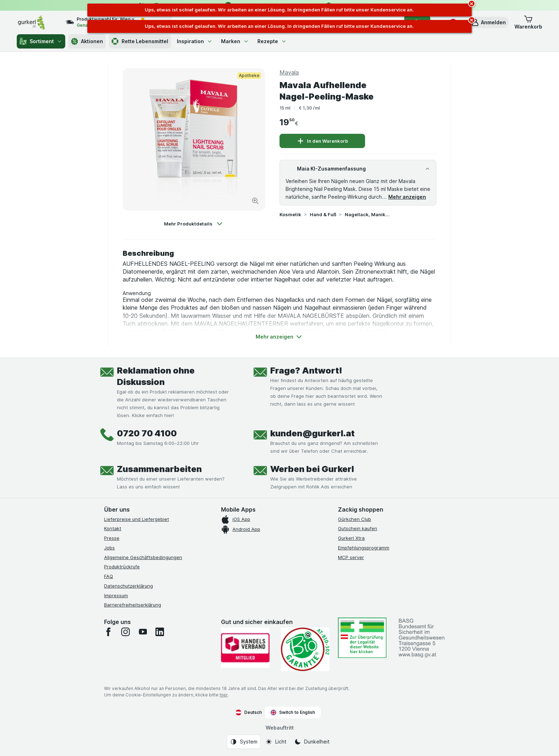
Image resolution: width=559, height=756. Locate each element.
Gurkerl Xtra (351, 538)
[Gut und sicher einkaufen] (305, 649)
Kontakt (113, 528)
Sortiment (41, 41)
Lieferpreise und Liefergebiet (137, 519)
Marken (235, 41)
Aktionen (87, 41)
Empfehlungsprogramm (364, 548)
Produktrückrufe (122, 567)
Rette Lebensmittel (140, 41)
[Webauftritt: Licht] (276, 742)
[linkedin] (160, 632)
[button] (488, 22)
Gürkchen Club (355, 519)
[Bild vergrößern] (255, 201)
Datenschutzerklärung (129, 586)
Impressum (116, 595)
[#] (362, 638)
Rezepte (272, 41)
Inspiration (195, 41)
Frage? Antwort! (306, 371)
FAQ (109, 576)
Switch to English (293, 712)
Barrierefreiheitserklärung (133, 605)
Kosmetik (290, 214)
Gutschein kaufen (358, 528)
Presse (112, 538)
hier (224, 695)
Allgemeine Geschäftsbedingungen (143, 557)
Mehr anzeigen (407, 197)
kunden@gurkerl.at (312, 433)
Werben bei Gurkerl (312, 469)
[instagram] (125, 632)
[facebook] (108, 632)
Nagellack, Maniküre (368, 214)
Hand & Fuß (323, 214)
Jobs (109, 548)
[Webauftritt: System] (244, 742)
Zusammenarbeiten (159, 469)
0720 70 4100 (147, 433)
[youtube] (143, 632)
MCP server (351, 557)
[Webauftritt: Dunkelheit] (312, 742)
